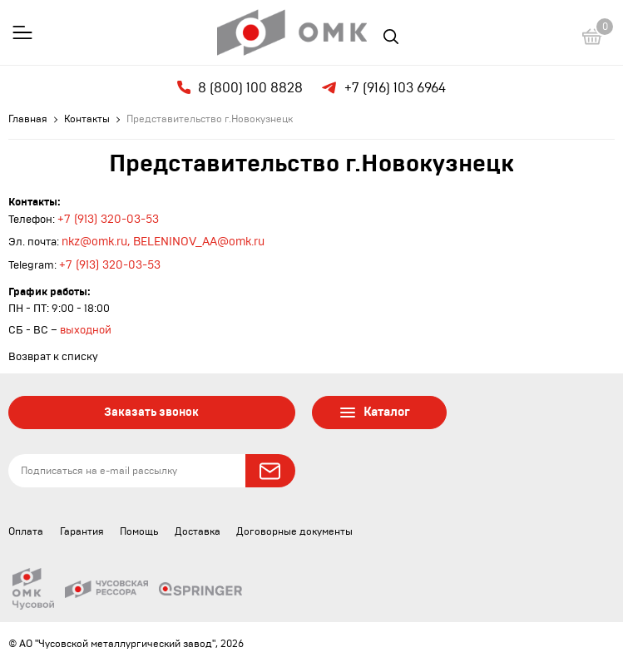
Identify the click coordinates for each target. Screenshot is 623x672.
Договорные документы (294, 532)
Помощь (139, 532)
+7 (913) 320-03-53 (108, 220)
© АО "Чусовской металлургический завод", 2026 (126, 644)
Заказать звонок (151, 413)
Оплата (26, 532)
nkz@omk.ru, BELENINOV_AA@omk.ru (163, 242)
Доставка (198, 532)
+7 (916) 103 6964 (383, 88)
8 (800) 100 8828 (240, 88)
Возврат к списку (53, 357)
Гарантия (82, 532)
